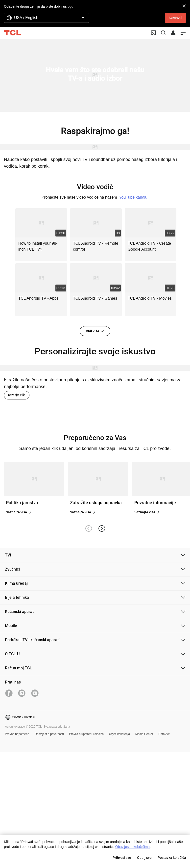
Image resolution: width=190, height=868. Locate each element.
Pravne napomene (17, 734)
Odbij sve (144, 858)
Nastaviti (175, 18)
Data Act (164, 734)
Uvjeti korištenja (120, 734)
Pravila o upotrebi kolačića (86, 734)
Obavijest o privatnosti (49, 734)
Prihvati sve (122, 858)
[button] (102, 528)
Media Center (144, 734)
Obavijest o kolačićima (132, 847)
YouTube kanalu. (134, 197)
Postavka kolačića (172, 858)
